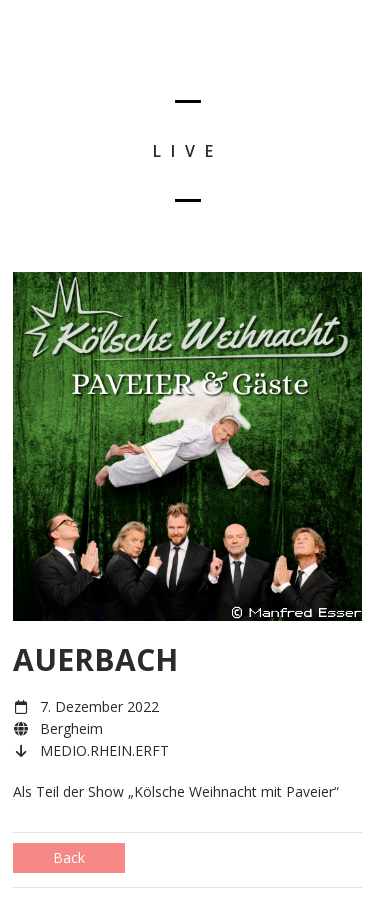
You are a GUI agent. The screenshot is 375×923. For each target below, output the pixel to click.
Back (69, 857)
